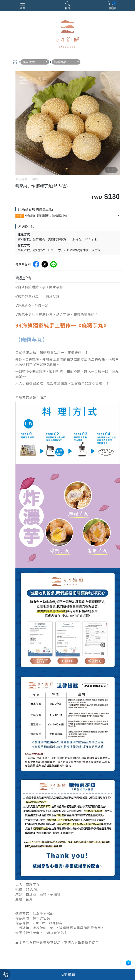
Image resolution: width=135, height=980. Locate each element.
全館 (20, 216)
